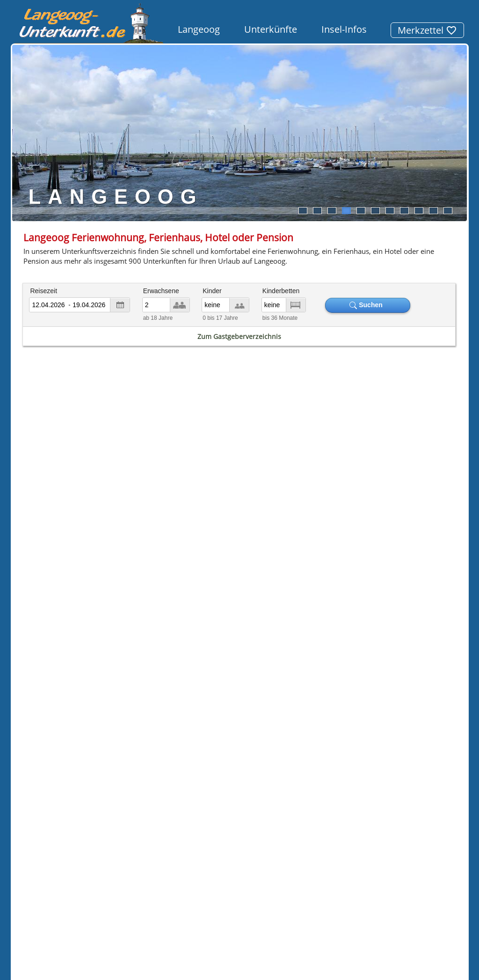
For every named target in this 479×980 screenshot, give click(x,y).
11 (448, 211)
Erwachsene (161, 291)
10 (433, 211)
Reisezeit (44, 291)
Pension (127, 644)
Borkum (36, 700)
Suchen (368, 305)
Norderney (119, 691)
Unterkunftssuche (162, 863)
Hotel (33, 634)
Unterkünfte (271, 29)
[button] (61, 830)
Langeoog (199, 29)
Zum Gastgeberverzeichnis (239, 336)
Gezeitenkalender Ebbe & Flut (240, 495)
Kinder (212, 291)
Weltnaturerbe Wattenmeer (370, 594)
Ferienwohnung (88, 625)
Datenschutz (271, 863)
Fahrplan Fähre (92, 495)
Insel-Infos (344, 29)
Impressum (221, 863)
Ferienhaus (56, 644)
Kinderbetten (281, 291)
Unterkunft (434, 717)
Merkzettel (427, 30)
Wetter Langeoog (387, 495)
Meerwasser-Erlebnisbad (391, 622)
